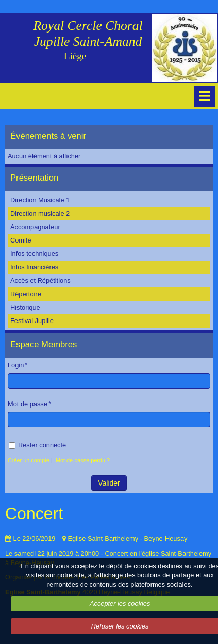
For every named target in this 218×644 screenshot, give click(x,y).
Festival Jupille (32, 321)
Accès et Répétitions (40, 280)
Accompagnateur (35, 227)
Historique (25, 307)
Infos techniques (34, 254)
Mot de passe (28, 404)
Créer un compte (29, 460)
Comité (21, 240)
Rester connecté (37, 445)
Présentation (34, 178)
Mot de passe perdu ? (83, 460)
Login (16, 365)
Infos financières (34, 267)
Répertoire (26, 294)
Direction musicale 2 (40, 213)
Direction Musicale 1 (40, 200)
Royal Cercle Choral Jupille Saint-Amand (88, 34)
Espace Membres (44, 344)
